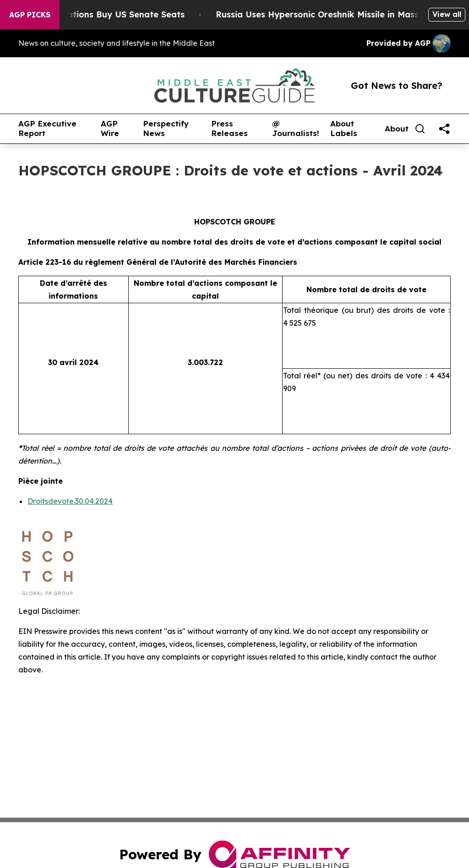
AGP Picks (30, 15)
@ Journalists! (296, 128)
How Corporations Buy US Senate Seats (107, 14)
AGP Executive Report (47, 128)
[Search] (420, 129)
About (397, 129)
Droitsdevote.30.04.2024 (70, 501)
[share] (444, 129)
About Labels (344, 128)
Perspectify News (166, 128)
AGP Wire (110, 128)
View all (447, 14)
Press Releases (229, 128)
